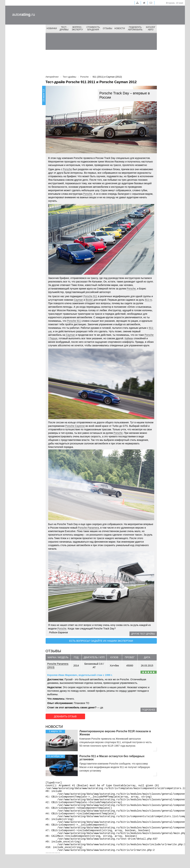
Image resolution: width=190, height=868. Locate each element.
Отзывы (107, 28)
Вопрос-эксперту (77, 28)
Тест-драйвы (64, 28)
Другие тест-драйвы (143, 634)
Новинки (52, 28)
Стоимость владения (93, 28)
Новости (120, 28)
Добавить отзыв (65, 716)
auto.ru (24, 14)
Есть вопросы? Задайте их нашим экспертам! (101, 641)
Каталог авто (151, 28)
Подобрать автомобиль (135, 28)
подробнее (149, 710)
